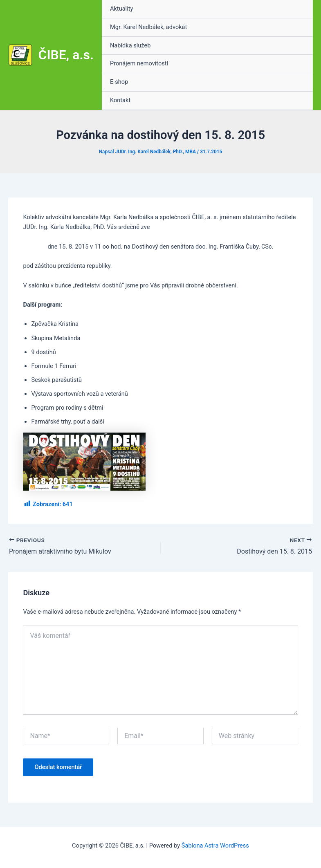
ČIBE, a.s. (66, 55)
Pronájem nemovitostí (139, 63)
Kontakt (120, 100)
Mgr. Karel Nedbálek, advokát (148, 27)
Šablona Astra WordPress (215, 846)
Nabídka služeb (130, 45)
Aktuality (121, 9)
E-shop (119, 82)
